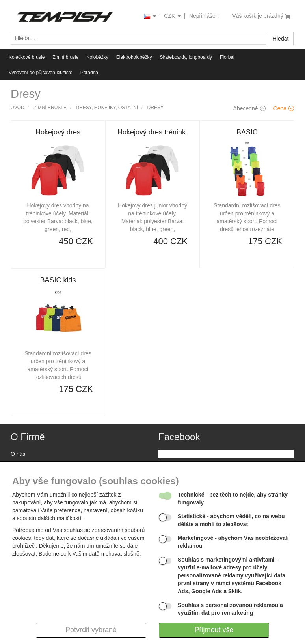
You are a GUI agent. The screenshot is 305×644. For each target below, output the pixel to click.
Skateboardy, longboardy (186, 57)
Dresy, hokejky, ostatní (107, 108)
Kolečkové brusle (27, 57)
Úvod (18, 108)
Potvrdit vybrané (91, 630)
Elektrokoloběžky (134, 57)
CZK (173, 16)
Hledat (281, 39)
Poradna (89, 73)
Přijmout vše (214, 630)
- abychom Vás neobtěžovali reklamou (233, 542)
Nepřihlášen (204, 16)
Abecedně (249, 108)
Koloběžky (97, 57)
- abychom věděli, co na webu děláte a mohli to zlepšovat (231, 520)
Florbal (227, 57)
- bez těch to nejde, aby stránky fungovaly (233, 498)
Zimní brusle (65, 57)
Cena (284, 108)
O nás (18, 454)
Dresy (155, 108)
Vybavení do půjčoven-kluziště (41, 73)
